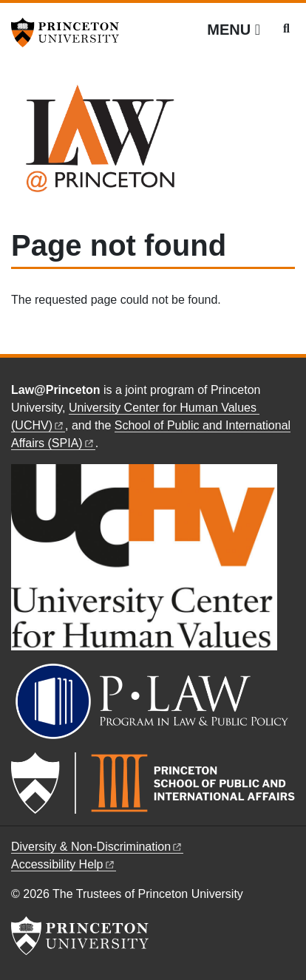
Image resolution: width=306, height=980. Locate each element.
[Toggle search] (286, 29)
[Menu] (234, 30)
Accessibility (64, 864)
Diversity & (97, 847)
